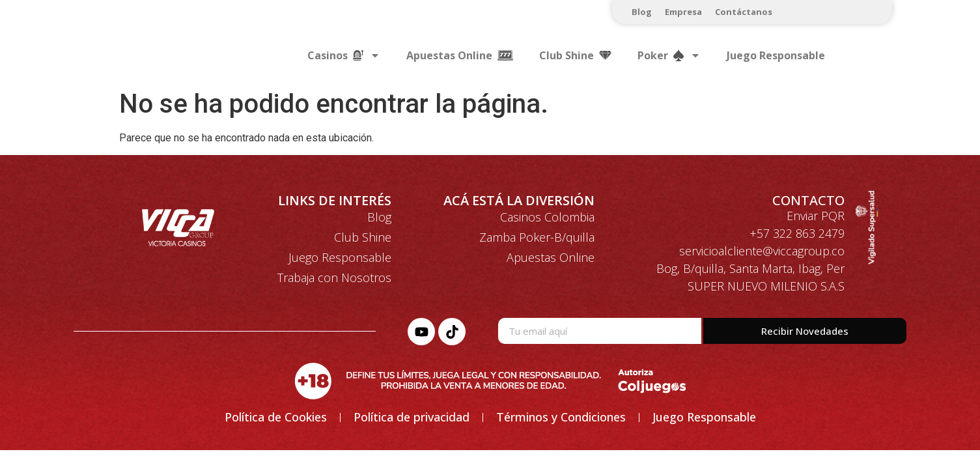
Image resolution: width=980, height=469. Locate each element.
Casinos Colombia (547, 217)
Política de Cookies (276, 417)
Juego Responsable (776, 55)
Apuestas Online (551, 257)
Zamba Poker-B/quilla (537, 237)
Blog (642, 12)
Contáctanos (744, 12)
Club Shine (363, 237)
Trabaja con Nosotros (334, 277)
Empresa (683, 12)
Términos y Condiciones (561, 417)
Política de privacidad (412, 417)
